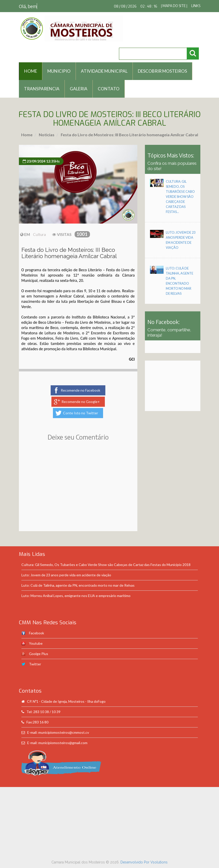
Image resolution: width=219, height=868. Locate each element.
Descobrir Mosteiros (162, 71)
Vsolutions (159, 862)
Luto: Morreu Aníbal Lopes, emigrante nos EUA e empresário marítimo (76, 596)
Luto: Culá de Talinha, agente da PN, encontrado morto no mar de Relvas (78, 585)
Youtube (36, 643)
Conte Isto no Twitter (81, 413)
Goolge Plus (39, 654)
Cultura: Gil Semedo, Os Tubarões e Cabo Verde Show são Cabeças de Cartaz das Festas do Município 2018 (106, 565)
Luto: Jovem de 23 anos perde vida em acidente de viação (66, 575)
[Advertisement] (78, 493)
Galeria (79, 89)
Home (27, 135)
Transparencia (42, 89)
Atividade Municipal (104, 71)
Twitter (35, 664)
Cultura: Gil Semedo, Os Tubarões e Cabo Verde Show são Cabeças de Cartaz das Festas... (180, 197)
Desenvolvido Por (135, 862)
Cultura (39, 234)
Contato (109, 89)
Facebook (37, 633)
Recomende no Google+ (81, 402)
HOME (31, 71)
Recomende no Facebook (81, 390)
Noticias (46, 135)
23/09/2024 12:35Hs (41, 161)
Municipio (59, 71)
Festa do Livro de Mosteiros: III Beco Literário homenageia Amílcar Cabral (129, 135)
